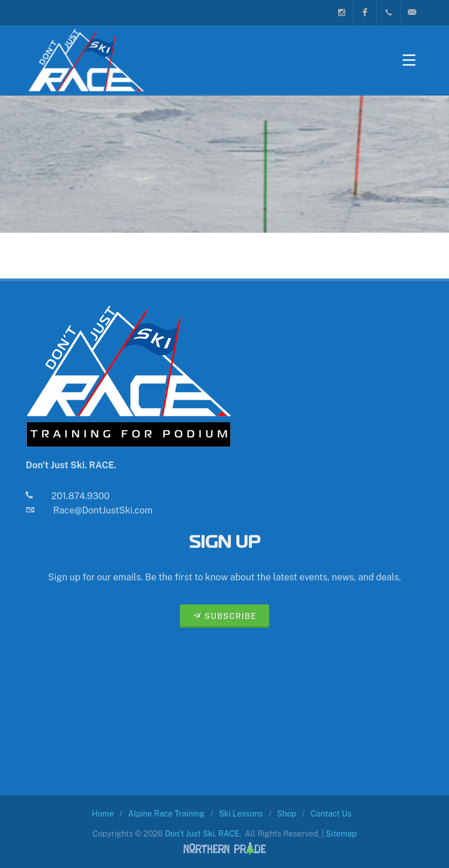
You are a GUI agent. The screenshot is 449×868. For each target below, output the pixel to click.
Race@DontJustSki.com (103, 510)
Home (103, 814)
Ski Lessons (241, 814)
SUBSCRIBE (224, 616)
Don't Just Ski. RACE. (203, 834)
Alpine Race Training (166, 814)
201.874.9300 (81, 496)
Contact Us (331, 814)
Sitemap (341, 834)
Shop (287, 814)
